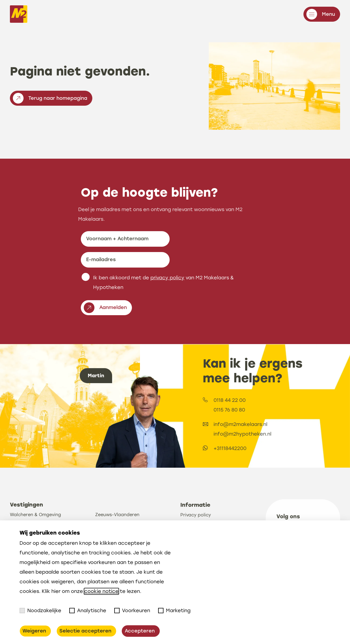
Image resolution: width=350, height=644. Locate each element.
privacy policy (167, 299)
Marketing (174, 611)
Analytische (88, 611)
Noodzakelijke (40, 611)
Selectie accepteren (85, 631)
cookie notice (101, 591)
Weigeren (34, 631)
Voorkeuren (132, 611)
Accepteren (140, 631)
